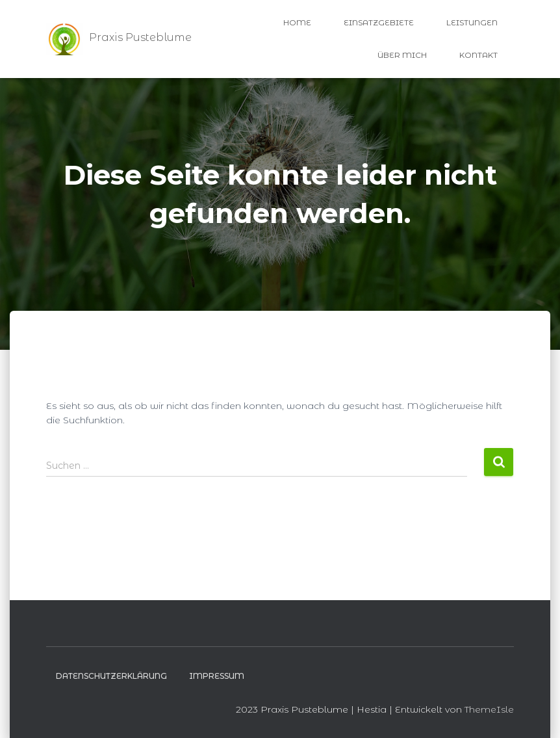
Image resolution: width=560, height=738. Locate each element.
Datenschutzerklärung (111, 676)
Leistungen (472, 22)
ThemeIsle (489, 709)
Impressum (217, 676)
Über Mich (402, 55)
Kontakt (478, 55)
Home (297, 22)
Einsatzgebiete (379, 22)
